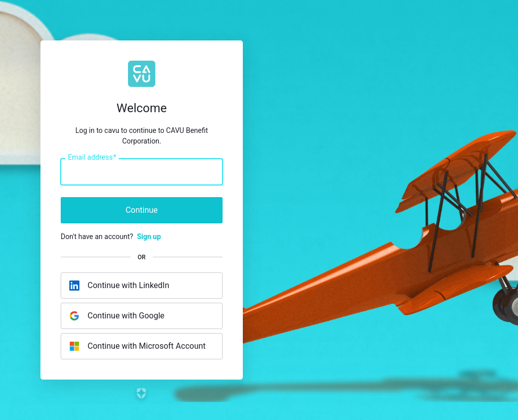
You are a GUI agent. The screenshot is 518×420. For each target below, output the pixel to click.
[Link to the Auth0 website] (142, 393)
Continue (142, 210)
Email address (92, 158)
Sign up (149, 237)
